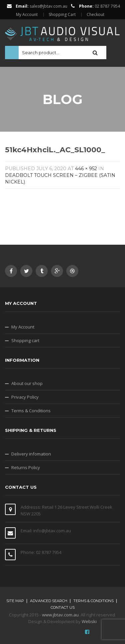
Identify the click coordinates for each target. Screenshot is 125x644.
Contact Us (63, 607)
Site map (15, 601)
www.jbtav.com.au (60, 615)
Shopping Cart (62, 15)
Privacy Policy (25, 397)
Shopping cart (25, 340)
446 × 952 (86, 169)
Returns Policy (26, 467)
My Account (27, 15)
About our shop (27, 383)
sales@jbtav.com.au (48, 6)
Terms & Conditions (31, 411)
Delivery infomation (31, 454)
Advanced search (49, 601)
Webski (89, 621)
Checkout (95, 15)
